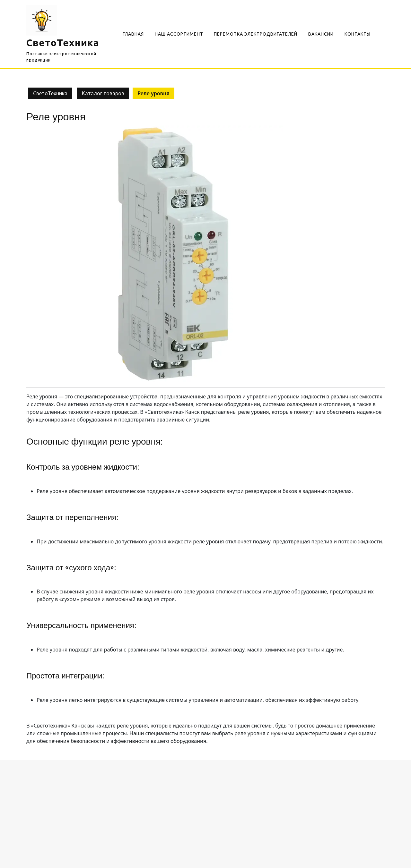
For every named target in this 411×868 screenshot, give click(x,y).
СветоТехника (63, 43)
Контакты (358, 34)
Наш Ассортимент (179, 34)
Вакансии (321, 34)
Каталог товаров (103, 93)
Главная (133, 34)
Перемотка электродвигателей (256, 34)
